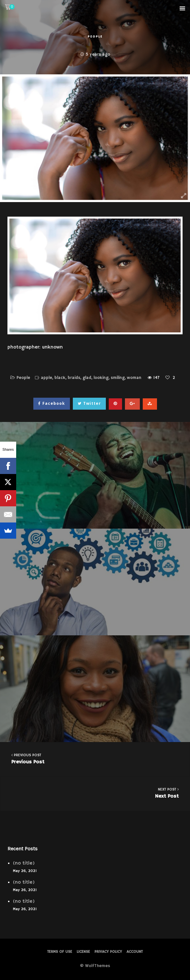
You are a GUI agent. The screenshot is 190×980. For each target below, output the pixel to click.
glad (87, 378)
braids (74, 378)
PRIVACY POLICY (108, 952)
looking (101, 378)
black (60, 378)
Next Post (95, 793)
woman (134, 378)
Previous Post (95, 759)
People (95, 37)
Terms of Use (60, 952)
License (83, 952)
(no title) (24, 863)
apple (46, 378)
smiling (118, 378)
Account (135, 952)
